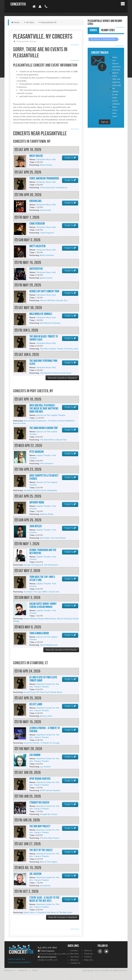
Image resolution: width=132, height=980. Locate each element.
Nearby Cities (108, 30)
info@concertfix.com (48, 960)
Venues (93, 30)
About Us (9, 970)
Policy (35, 970)
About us (74, 960)
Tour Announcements (75, 954)
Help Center (89, 960)
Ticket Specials (89, 954)
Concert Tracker (75, 950)
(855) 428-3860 (49, 948)
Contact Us (75, 963)
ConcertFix (18, 4)
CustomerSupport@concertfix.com (54, 954)
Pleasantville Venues (26, 41)
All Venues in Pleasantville (103, 39)
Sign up (105, 122)
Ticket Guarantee (89, 957)
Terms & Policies (89, 950)
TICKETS (70, 158)
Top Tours (75, 957)
